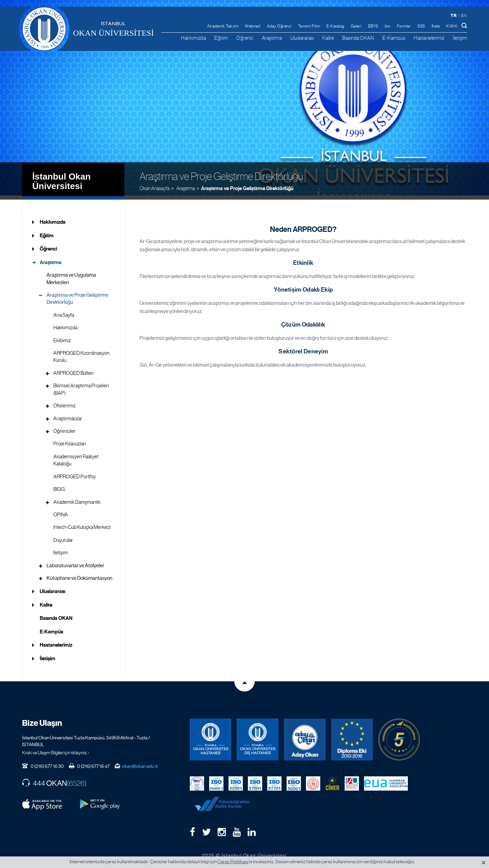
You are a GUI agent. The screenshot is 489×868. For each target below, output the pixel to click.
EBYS (373, 26)
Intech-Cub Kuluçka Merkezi (82, 523)
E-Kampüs (394, 38)
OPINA (61, 511)
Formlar (404, 26)
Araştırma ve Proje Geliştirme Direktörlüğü (247, 184)
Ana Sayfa (64, 311)
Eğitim (221, 38)
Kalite (328, 38)
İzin (388, 26)
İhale (436, 26)
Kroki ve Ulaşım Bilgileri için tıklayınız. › (56, 749)
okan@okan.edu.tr (140, 762)
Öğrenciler (65, 427)
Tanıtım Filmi (309, 26)
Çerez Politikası (233, 862)
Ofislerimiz (65, 402)
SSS (421, 26)
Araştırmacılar (68, 414)
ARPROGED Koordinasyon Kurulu (81, 353)
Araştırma (272, 38)
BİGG (59, 485)
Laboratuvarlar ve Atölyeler (75, 561)
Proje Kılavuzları (70, 440)
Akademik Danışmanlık (77, 498)
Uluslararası (302, 38)
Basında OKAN (358, 38)
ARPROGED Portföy (75, 472)
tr (454, 15)
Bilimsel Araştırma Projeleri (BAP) (81, 385)
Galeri (356, 26)
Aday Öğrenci (279, 26)
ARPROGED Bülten (74, 369)
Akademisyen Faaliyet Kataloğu (76, 456)
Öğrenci (245, 38)
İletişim (460, 38)
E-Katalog (335, 26)
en (464, 16)
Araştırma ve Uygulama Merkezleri (71, 274)
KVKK (452, 26)
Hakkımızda (193, 38)
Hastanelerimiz (429, 38)
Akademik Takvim (223, 26)
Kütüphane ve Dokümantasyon (79, 574)
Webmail (253, 26)
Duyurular (63, 536)
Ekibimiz (62, 336)
